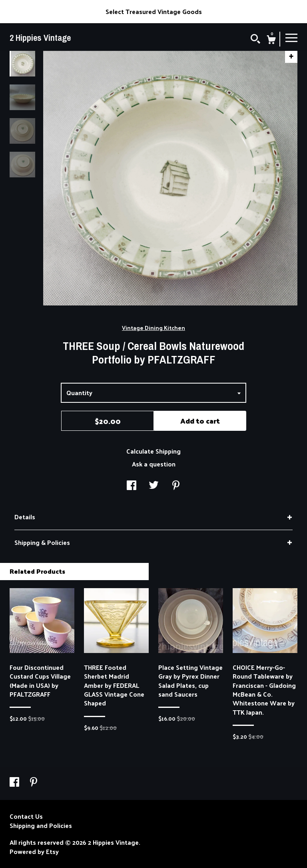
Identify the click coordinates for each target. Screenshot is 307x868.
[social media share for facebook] (132, 486)
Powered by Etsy (34, 852)
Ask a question (154, 464)
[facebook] (15, 783)
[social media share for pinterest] (176, 486)
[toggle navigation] (291, 37)
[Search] (255, 40)
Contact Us (26, 816)
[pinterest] (34, 783)
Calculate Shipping (153, 451)
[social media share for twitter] (154, 486)
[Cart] (271, 40)
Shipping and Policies (41, 826)
